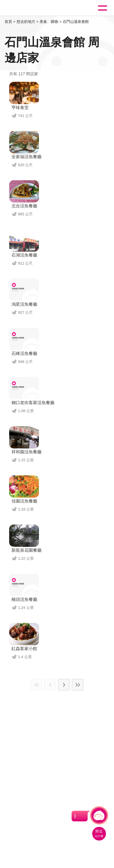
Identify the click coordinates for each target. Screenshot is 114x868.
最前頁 (36, 685)
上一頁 (50, 685)
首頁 (8, 22)
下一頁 (64, 685)
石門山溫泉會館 (76, 22)
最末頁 (78, 685)
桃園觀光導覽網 (28, 8)
